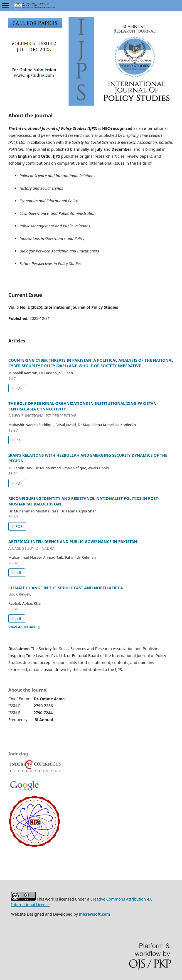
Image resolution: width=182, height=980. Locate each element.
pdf (18, 573)
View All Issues (22, 627)
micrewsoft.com (95, 914)
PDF (18, 388)
